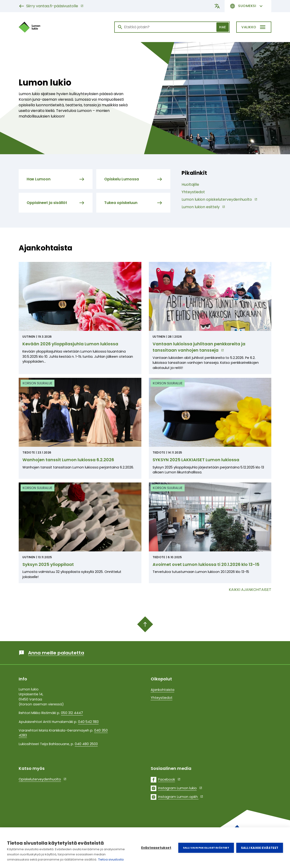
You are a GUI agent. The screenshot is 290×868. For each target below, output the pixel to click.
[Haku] (172, 27)
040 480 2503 (86, 744)
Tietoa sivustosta (111, 859)
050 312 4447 (72, 713)
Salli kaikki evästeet (260, 848)
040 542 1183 (88, 722)
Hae (223, 27)
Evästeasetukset (156, 848)
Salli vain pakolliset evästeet (206, 848)
